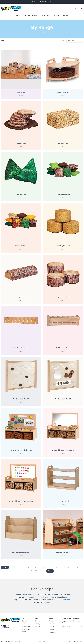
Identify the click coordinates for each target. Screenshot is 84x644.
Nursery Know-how (27, 627)
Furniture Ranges (32, 15)
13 (56, 567)
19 (82, 567)
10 (43, 567)
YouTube (51, 627)
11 (47, 567)
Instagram (52, 632)
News (23, 624)
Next (50, 571)
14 (60, 567)
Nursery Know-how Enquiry (27, 630)
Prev (5, 567)
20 (32, 571)
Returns (37, 627)
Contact (37, 621)
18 (77, 567)
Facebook (52, 624)
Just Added (46, 15)
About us (24, 621)
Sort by (63, 41)
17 (73, 567)
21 (36, 571)
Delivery (38, 624)
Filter (3, 41)
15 (64, 567)
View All (42, 571)
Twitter (51, 621)
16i (82, 641)
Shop (19, 15)
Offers (65, 15)
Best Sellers (57, 15)
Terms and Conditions (66, 641)
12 (52, 567)
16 (69, 567)
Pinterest (51, 629)
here (69, 600)
